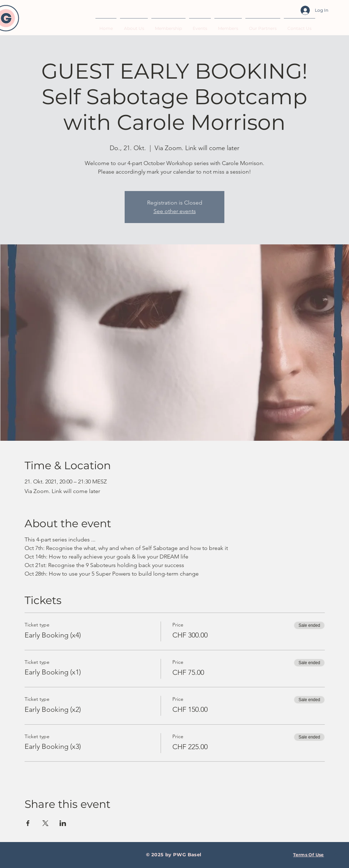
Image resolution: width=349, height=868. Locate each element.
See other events (175, 211)
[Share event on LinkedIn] (63, 823)
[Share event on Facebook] (28, 823)
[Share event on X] (45, 823)
